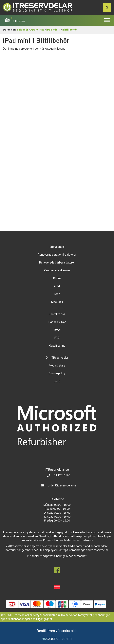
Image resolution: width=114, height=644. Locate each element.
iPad (57, 286)
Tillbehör (22, 30)
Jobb (57, 381)
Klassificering (57, 346)
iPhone (57, 278)
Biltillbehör (70, 30)
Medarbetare (57, 366)
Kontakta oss (57, 314)
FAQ (57, 338)
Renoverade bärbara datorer (57, 263)
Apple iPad (37, 30)
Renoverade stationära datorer (57, 255)
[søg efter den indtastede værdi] (107, 8)
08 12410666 (62, 475)
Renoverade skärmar (57, 270)
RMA (57, 330)
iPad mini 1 (53, 30)
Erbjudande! (57, 247)
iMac (57, 294)
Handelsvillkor (57, 322)
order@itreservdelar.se (62, 485)
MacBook (57, 302)
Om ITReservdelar (57, 358)
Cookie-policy (57, 373)
